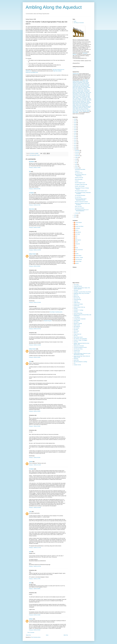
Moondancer (32, 162)
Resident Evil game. (48, 321)
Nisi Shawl (89, 103)
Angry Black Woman (78, 286)
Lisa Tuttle (89, 99)
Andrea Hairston (76, 81)
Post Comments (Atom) (36, 637)
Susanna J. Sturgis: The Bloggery (80, 340)
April (76, 164)
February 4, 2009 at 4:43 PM (35, 227)
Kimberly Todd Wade (86, 96)
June (76, 161)
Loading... (75, 68)
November (77, 152)
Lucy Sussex (84, 100)
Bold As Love (76, 296)
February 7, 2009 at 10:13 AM (35, 465)
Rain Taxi (76, 336)
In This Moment (77, 317)
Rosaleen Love (76, 106)
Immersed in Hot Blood (79, 208)
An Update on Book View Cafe (81, 185)
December (77, 150)
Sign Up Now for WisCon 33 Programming (80, 175)
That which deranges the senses (80, 347)
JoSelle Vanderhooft (80, 93)
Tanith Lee (84, 110)
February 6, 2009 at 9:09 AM (35, 266)
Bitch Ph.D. (76, 295)
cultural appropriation (33, 155)
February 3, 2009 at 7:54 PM (35, 168)
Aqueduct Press (76, 74)
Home (47, 635)
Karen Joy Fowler (86, 94)
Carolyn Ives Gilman (77, 84)
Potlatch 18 (77, 171)
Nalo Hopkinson (77, 327)
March (77, 166)
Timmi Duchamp (79, 259)
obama (38, 155)
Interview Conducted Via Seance (81, 202)
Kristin (77, 242)
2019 (75, 131)
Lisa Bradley (84, 99)
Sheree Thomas (87, 108)
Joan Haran (78, 234)
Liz (76, 246)
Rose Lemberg (82, 106)
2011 (75, 145)
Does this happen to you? (80, 183)
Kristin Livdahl (75, 98)
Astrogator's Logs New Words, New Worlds (82, 292)
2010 (75, 147)
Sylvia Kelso (79, 110)
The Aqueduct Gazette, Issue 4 (81, 191)
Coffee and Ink (77, 303)
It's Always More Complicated (80, 319)
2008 (75, 215)
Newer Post (28, 635)
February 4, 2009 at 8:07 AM (35, 189)
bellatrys (31, 619)
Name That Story (78, 206)
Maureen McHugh (80, 101)
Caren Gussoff (86, 82)
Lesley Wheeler (78, 99)
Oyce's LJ (76, 333)
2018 (75, 133)
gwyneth (77, 263)
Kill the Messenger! (79, 179)
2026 (75, 119)
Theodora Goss (77, 350)
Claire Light (87, 85)
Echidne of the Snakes (78, 304)
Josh (30, 361)
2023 (75, 124)
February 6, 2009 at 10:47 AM (35, 329)
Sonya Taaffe (75, 109)
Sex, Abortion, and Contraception (80, 339)
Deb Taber (81, 86)
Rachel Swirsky (82, 104)
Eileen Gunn (32, 209)
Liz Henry (75, 100)
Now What (76, 330)
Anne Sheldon (82, 81)
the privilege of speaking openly (56, 312)
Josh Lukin (80, 94)
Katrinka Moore (76, 95)
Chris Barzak (82, 85)
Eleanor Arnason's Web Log (79, 307)
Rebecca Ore (79, 105)
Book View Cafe (77, 298)
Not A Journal (76, 328)
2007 (75, 217)
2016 (75, 137)
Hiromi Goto (75, 91)
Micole (77, 248)
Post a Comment (31, 632)
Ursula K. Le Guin (79, 111)
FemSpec (76, 309)
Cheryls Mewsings (77, 300)
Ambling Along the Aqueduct (54, 7)
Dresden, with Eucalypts (80, 186)
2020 (75, 130)
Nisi (76, 252)
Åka (30, 172)
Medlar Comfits (77, 325)
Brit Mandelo (80, 82)
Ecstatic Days (77, 306)
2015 (75, 138)
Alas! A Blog (76, 285)
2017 (75, 135)
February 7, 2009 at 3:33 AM (35, 426)
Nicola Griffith (83, 103)
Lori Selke (79, 100)
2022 (75, 126)
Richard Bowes (85, 105)
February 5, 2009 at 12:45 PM (35, 250)
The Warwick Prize (79, 173)
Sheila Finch (81, 108)
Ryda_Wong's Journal (78, 337)
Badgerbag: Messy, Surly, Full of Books (82, 293)
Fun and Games (78, 197)
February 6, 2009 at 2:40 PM (35, 357)
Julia (30, 552)
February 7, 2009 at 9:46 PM (35, 589)
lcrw (75, 363)
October (77, 154)
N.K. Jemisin (87, 101)
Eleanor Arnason (81, 87)
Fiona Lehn (75, 89)
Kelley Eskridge (82, 95)
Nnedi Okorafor (76, 104)
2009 (75, 149)
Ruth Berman (88, 106)
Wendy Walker (76, 113)
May (76, 163)
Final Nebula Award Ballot (80, 169)
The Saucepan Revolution (80, 195)
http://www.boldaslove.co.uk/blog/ (80, 362)
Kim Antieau (79, 96)
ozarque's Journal (77, 365)
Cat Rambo (31, 193)
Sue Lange (81, 109)
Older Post (66, 635)
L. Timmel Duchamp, (83, 98)
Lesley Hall (77, 244)
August (77, 157)
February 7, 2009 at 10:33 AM (35, 508)
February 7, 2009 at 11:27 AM (35, 548)
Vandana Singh (86, 111)
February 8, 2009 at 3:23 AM (35, 615)
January (77, 213)
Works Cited (76, 360)
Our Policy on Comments (79, 23)
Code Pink (76, 301)
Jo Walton (87, 93)
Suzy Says (76, 342)
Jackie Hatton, (81, 91)
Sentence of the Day (79, 177)
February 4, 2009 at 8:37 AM (35, 205)
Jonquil (31, 462)
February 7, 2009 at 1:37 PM (35, 579)
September (77, 156)
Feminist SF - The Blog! (78, 310)
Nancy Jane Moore (76, 103)
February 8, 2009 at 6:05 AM (35, 630)
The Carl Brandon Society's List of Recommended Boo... (82, 210)
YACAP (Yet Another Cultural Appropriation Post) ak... (81, 199)
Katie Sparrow (78, 240)
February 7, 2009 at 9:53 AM (35, 458)
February (77, 168)
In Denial (77, 181)
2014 (75, 140)
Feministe (76, 312)
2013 (75, 142)
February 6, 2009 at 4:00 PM (35, 411)
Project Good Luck (77, 334)
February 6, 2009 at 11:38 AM (35, 345)
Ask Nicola (76, 290)
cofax (30, 512)
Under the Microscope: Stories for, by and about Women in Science (82, 354)
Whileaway (76, 359)
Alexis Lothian (86, 80)
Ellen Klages (88, 87)
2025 (75, 121)
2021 (75, 128)
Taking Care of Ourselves (79, 346)
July (76, 159)
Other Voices (76, 331)
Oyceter (77, 254)
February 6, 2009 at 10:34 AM (35, 302)
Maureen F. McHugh (78, 323)
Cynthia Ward (75, 86)
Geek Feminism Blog (78, 313)
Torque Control (77, 352)
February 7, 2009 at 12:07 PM (35, 566)
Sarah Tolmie (75, 108)
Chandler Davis (76, 85)
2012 (75, 144)
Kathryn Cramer (32, 254)
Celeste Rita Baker (85, 84)
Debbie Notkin (86, 86)
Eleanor (77, 230)
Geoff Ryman (80, 89)
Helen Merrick (87, 90)
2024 (75, 123)
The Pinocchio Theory (78, 349)
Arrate (77, 224)
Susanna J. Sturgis (79, 257)
